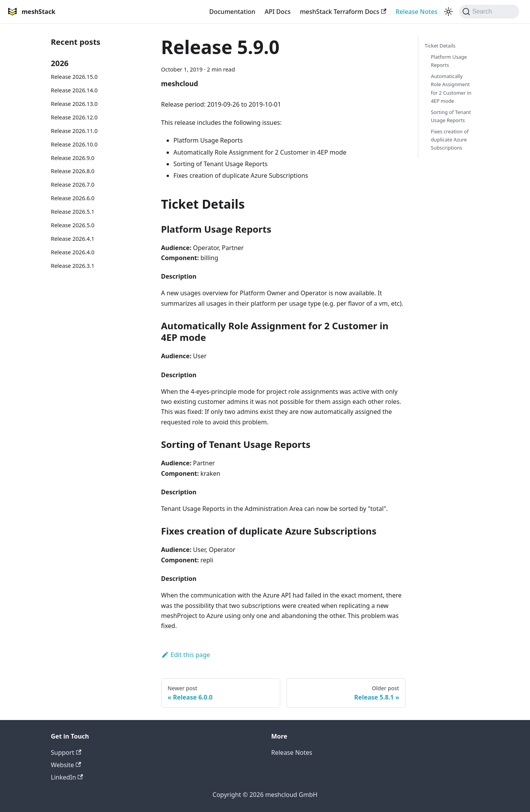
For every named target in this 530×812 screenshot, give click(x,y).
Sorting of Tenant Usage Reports (451, 116)
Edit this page (186, 655)
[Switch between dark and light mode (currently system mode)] (448, 12)
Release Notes (416, 12)
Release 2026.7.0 (73, 185)
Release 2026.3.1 (73, 266)
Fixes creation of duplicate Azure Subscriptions (450, 140)
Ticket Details (440, 46)
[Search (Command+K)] (489, 12)
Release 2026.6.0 (73, 198)
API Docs (278, 12)
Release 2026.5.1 (73, 212)
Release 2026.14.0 (74, 90)
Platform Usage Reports (449, 61)
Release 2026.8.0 (73, 171)
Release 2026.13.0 (74, 104)
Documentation (232, 12)
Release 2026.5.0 (73, 225)
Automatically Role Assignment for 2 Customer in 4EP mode (451, 88)
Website (66, 765)
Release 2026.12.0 (74, 117)
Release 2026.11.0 (74, 131)
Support (66, 752)
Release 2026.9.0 (73, 158)
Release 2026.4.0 (73, 252)
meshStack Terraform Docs (343, 12)
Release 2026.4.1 (73, 239)
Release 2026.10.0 (74, 144)
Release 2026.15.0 (74, 77)
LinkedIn (67, 777)
